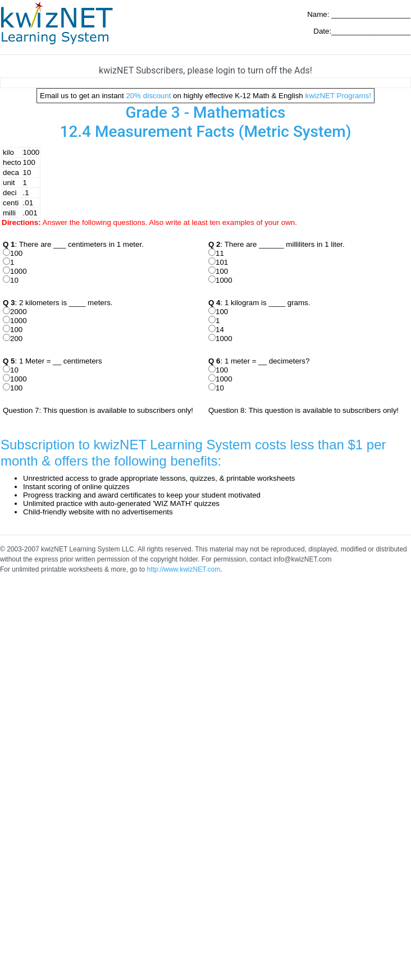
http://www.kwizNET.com (183, 569)
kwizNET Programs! (338, 96)
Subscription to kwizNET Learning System (126, 445)
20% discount (148, 96)
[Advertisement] (105, 689)
